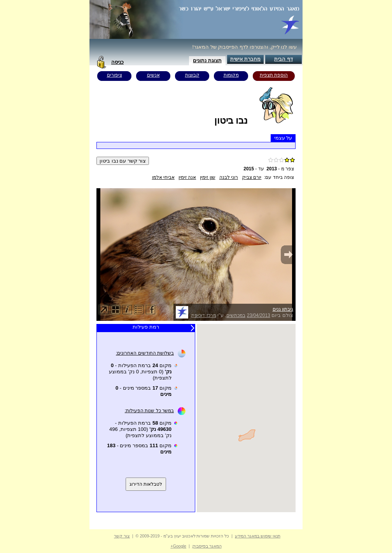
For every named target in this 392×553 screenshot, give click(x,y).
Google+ (178, 546)
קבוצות (192, 75)
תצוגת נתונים (207, 60)
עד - (254, 169)
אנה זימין (187, 177)
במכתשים (236, 315)
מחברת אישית (246, 59)
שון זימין (207, 177)
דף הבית (283, 59)
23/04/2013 (259, 315)
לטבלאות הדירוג (146, 484)
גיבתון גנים (283, 309)
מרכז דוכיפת (204, 315)
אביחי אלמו (163, 177)
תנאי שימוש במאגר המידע (258, 536)
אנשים (153, 75)
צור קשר (122, 536)
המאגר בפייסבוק (207, 546)
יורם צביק (252, 177)
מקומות (231, 75)
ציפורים (115, 75)
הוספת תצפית (274, 75)
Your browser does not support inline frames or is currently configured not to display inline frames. (246, 418)
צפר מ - (280, 169)
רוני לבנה (229, 177)
